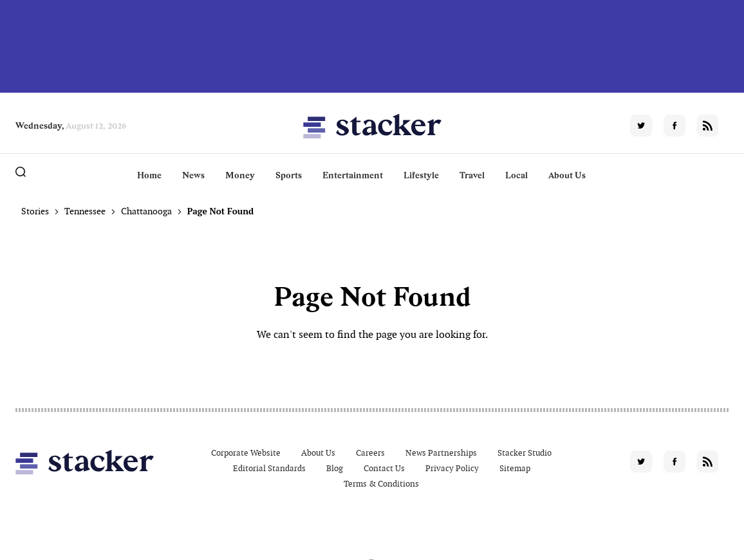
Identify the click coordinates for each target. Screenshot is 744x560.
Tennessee (85, 211)
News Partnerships (441, 453)
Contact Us (384, 468)
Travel (472, 175)
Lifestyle (421, 175)
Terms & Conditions (381, 484)
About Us (567, 175)
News (193, 175)
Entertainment (353, 175)
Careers (370, 453)
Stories (35, 211)
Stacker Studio (525, 453)
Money (240, 175)
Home (149, 175)
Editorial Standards (269, 468)
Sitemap (515, 468)
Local (516, 175)
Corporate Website (246, 453)
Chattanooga (146, 211)
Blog (335, 468)
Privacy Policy (452, 468)
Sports (289, 175)
